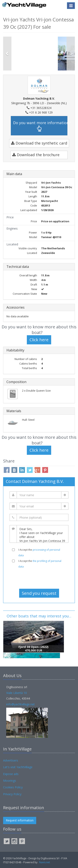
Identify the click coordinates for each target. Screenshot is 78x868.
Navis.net (45, 862)
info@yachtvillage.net (20, 704)
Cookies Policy (13, 787)
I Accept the (39, 553)
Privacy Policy (12, 794)
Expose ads (11, 774)
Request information (20, 820)
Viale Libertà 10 (17, 693)
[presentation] (39, 579)
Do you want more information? (40, 126)
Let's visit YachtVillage (18, 767)
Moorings (10, 781)
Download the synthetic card (39, 143)
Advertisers (11, 760)
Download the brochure (36, 155)
